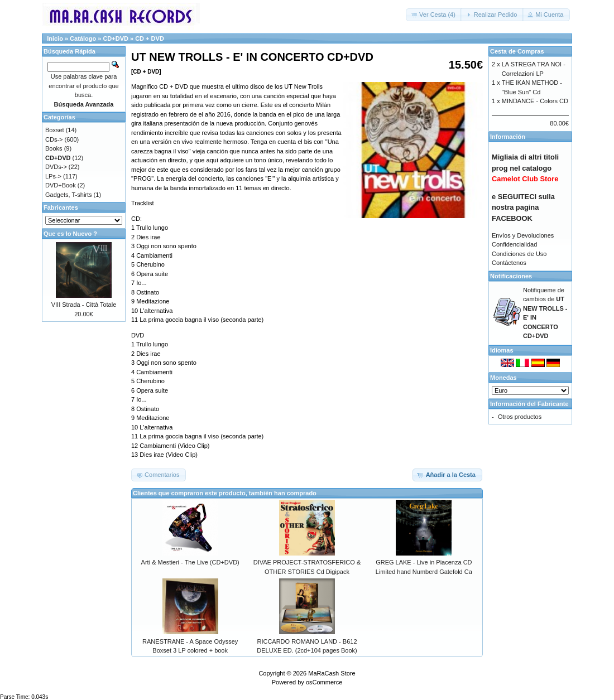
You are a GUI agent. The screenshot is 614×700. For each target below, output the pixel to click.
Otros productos (520, 417)
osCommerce (324, 682)
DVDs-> (56, 167)
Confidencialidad (514, 244)
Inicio (55, 38)
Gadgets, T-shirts (69, 195)
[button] (434, 15)
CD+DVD (116, 38)
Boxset (55, 130)
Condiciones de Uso (519, 254)
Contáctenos (509, 263)
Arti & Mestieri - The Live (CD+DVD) (190, 562)
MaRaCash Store (332, 673)
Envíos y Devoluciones (523, 235)
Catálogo (83, 38)
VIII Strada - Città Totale (84, 305)
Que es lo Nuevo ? (70, 234)
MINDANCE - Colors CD (535, 101)
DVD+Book (61, 185)
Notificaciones (511, 276)
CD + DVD (150, 38)
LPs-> (53, 176)
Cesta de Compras (517, 51)
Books (54, 148)
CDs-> (54, 139)
